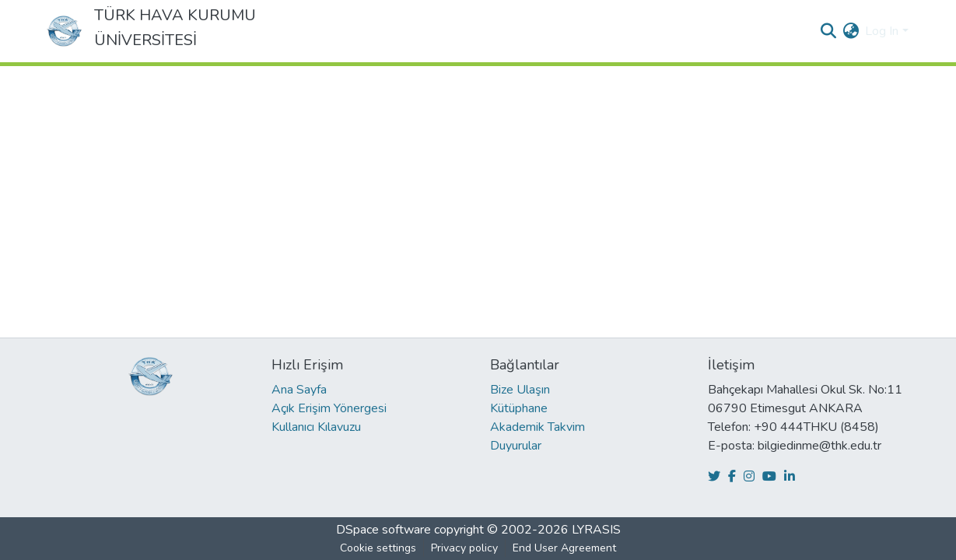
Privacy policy (464, 548)
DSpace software (383, 530)
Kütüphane (519, 408)
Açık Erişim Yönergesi (329, 408)
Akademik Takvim (538, 427)
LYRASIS (596, 530)
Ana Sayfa (299, 390)
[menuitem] (851, 31)
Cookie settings (378, 548)
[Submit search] (828, 31)
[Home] (65, 31)
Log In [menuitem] (882, 31)
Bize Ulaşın (520, 390)
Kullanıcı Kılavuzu (316, 427)
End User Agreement (564, 548)
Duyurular (516, 446)
